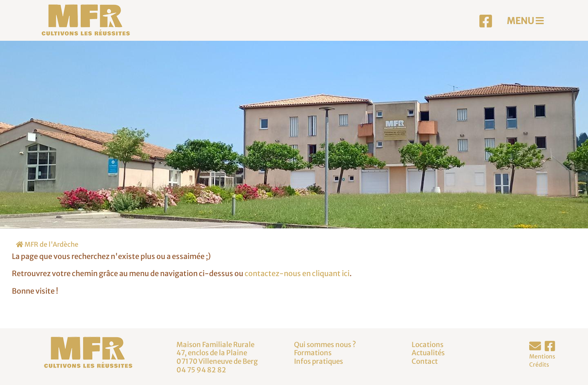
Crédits (539, 365)
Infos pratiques (318, 361)
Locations (428, 345)
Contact (425, 361)
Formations (313, 353)
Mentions (542, 356)
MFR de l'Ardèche (47, 244)
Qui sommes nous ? (325, 345)
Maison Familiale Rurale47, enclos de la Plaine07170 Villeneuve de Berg (217, 353)
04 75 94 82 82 (201, 370)
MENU (525, 21)
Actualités (428, 353)
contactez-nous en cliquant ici (297, 274)
